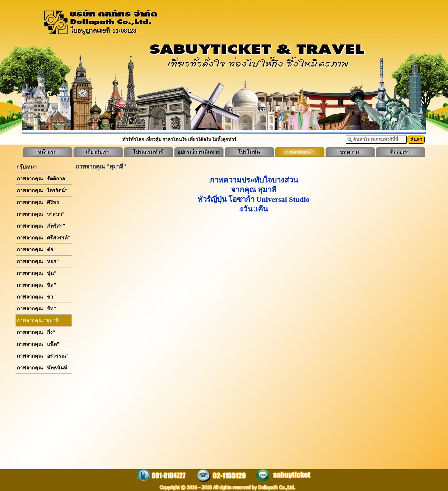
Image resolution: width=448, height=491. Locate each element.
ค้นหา (416, 140)
